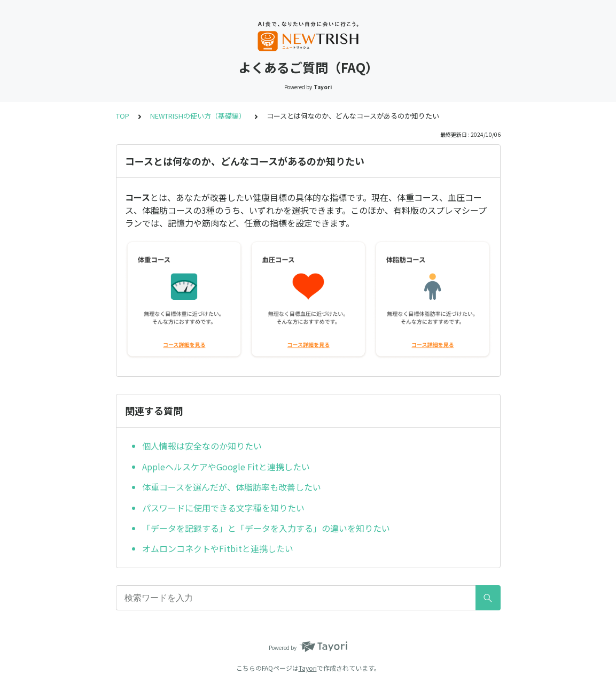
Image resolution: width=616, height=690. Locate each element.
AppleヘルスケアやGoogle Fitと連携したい (226, 467)
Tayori (308, 668)
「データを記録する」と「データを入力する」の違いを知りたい (266, 528)
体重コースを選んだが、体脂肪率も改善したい (232, 487)
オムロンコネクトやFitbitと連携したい (218, 548)
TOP (123, 116)
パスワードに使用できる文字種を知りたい (223, 508)
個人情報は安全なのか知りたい (202, 446)
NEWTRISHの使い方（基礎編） (198, 116)
